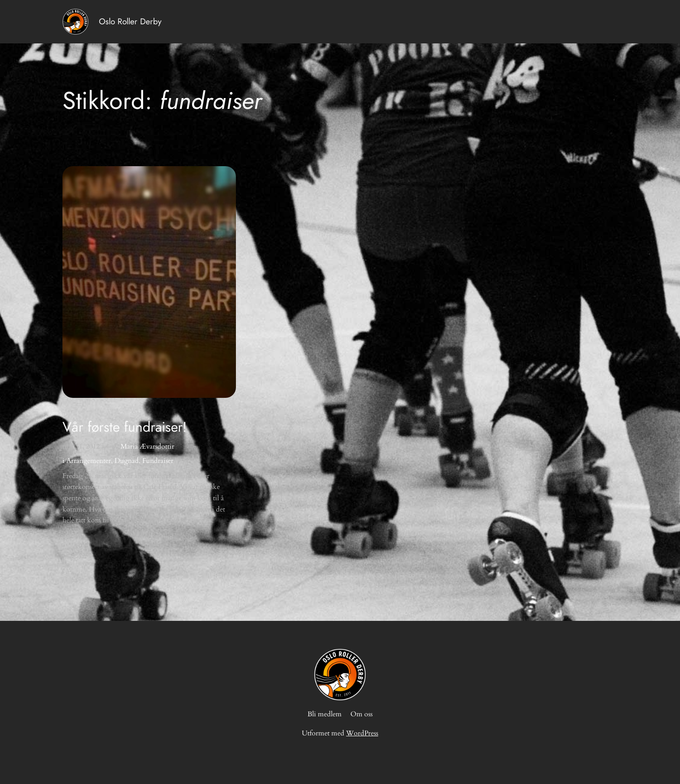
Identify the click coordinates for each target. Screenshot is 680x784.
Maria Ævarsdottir (147, 446)
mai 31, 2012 (81, 446)
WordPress (362, 733)
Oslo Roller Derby (130, 21)
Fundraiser (158, 461)
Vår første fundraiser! (125, 427)
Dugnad (127, 461)
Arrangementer (89, 461)
